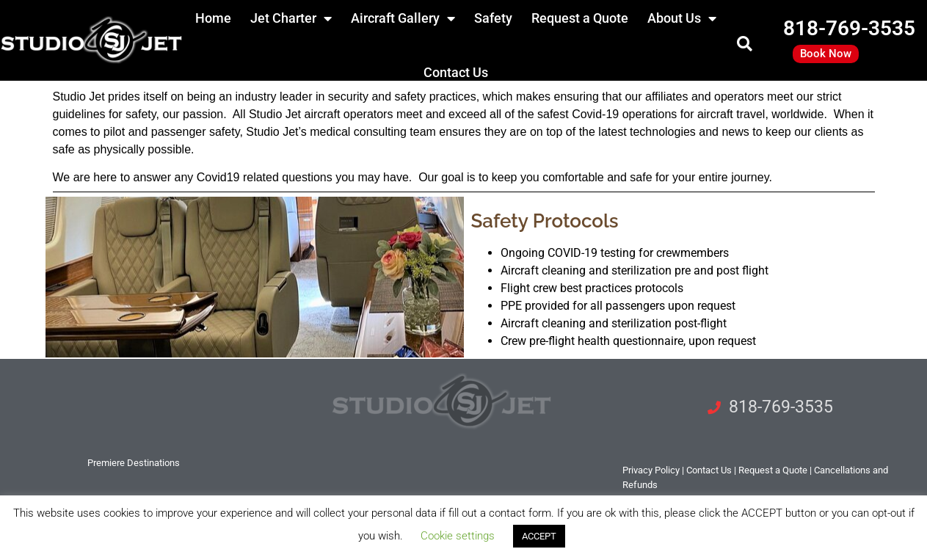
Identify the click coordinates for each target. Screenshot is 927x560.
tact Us (709, 470)
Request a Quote (773, 470)
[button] (745, 44)
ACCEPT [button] (539, 536)
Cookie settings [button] (458, 536)
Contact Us (456, 72)
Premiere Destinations (134, 463)
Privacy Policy (651, 470)
